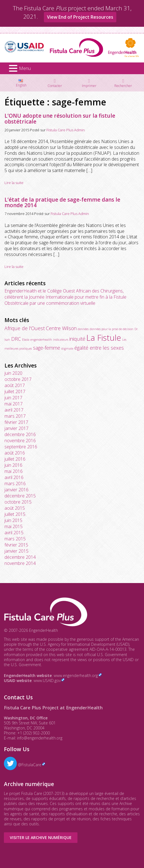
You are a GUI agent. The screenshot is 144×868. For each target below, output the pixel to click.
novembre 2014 (20, 563)
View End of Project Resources (80, 17)
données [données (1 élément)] (83, 329)
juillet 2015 (15, 514)
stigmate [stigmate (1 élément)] (67, 349)
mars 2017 (15, 416)
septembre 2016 (21, 447)
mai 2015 (14, 526)
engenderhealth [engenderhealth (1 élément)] (41, 340)
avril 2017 (14, 410)
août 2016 (15, 453)
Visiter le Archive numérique (41, 837)
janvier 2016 (16, 490)
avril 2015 (14, 533)
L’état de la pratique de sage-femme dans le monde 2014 (62, 203)
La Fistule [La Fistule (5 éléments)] (104, 338)
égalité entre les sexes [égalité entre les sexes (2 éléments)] (99, 348)
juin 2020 (13, 373)
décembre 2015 (20, 496)
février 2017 (16, 422)
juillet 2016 (15, 459)
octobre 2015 (18, 502)
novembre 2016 (20, 441)
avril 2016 (14, 477)
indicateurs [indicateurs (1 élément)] (61, 340)
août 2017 (15, 385)
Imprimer (89, 85)
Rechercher (123, 85)
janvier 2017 (16, 428)
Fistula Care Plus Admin (66, 130)
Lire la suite (14, 183)
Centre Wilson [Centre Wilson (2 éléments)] (61, 328)
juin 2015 (13, 520)
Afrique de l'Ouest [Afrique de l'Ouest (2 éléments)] (25, 328)
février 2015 (16, 545)
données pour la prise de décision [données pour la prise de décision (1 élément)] (112, 329)
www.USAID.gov (47, 680)
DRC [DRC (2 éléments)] (16, 339)
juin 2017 (13, 398)
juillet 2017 (15, 391)
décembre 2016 (20, 434)
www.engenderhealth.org (76, 675)
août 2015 (15, 508)
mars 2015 (15, 539)
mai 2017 (14, 404)
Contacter (55, 85)
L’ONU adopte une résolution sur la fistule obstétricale (60, 119)
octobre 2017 (18, 379)
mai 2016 (14, 471)
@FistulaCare (23, 765)
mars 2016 (15, 483)
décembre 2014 (20, 557)
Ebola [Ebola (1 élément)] (26, 340)
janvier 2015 (16, 551)
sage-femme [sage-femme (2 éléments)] (47, 348)
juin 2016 (13, 465)
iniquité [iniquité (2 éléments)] (77, 339)
